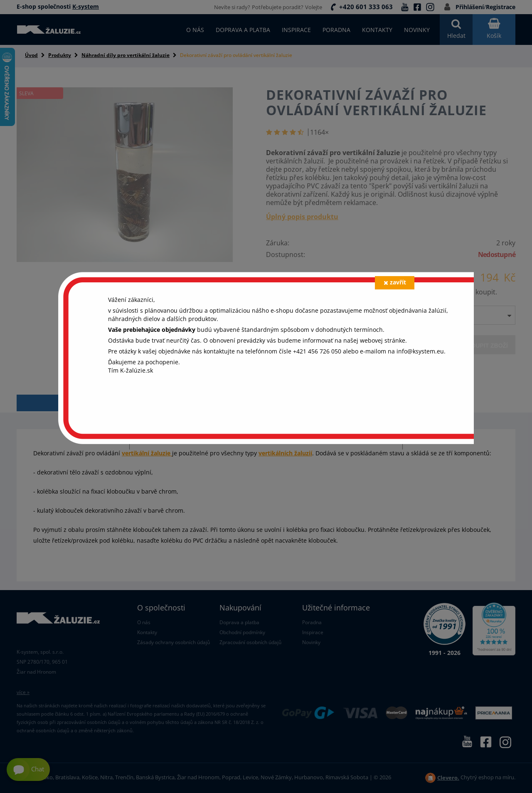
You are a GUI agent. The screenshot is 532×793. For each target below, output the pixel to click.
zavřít (395, 282)
